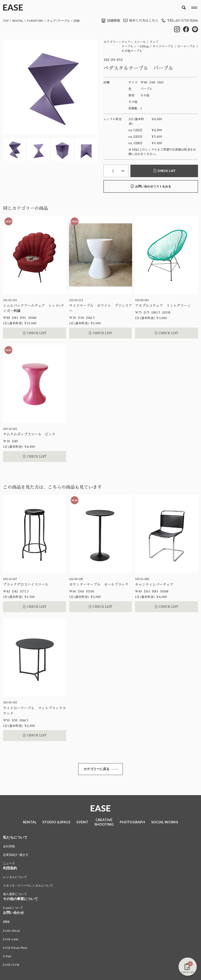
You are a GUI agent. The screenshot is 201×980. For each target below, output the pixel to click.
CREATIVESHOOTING (104, 823)
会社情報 (9, 847)
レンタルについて (15, 878)
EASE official (11, 932)
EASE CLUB (11, 966)
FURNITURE (35, 21)
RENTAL (18, 21)
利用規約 (10, 869)
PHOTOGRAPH (132, 823)
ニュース (9, 864)
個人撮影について (15, 895)
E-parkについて (13, 909)
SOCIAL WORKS (165, 823)
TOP (6, 21)
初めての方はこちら (138, 20)
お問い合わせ (13, 913)
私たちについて (15, 838)
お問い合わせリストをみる (151, 186)
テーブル (64, 21)
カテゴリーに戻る (100, 769)
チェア (51, 21)
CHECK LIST (164, 171)
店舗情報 (106, 20)
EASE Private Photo (15, 949)
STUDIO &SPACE (56, 823)
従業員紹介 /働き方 (16, 856)
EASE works (11, 940)
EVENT (82, 823)
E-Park (7, 957)
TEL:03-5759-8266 (179, 20)
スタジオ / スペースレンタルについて (28, 886)
